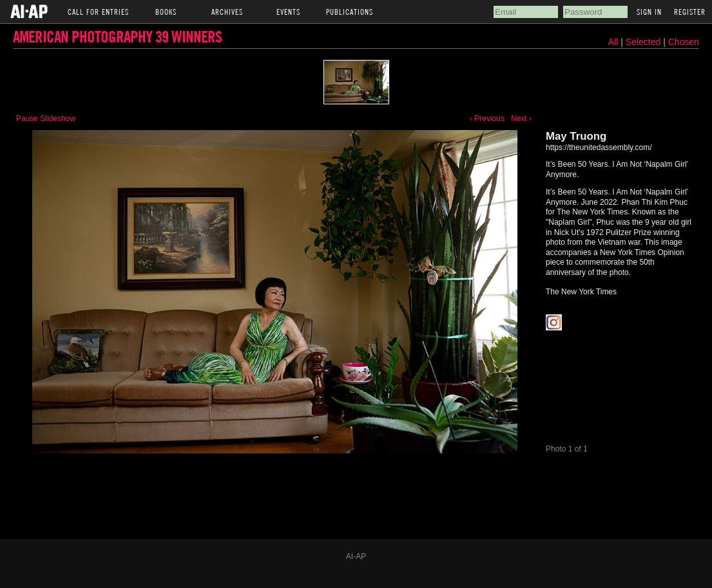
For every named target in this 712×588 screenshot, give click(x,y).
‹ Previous (487, 119)
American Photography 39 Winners (117, 36)
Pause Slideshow (46, 119)
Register (690, 12)
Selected (644, 42)
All (613, 42)
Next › (521, 119)
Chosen (684, 42)
